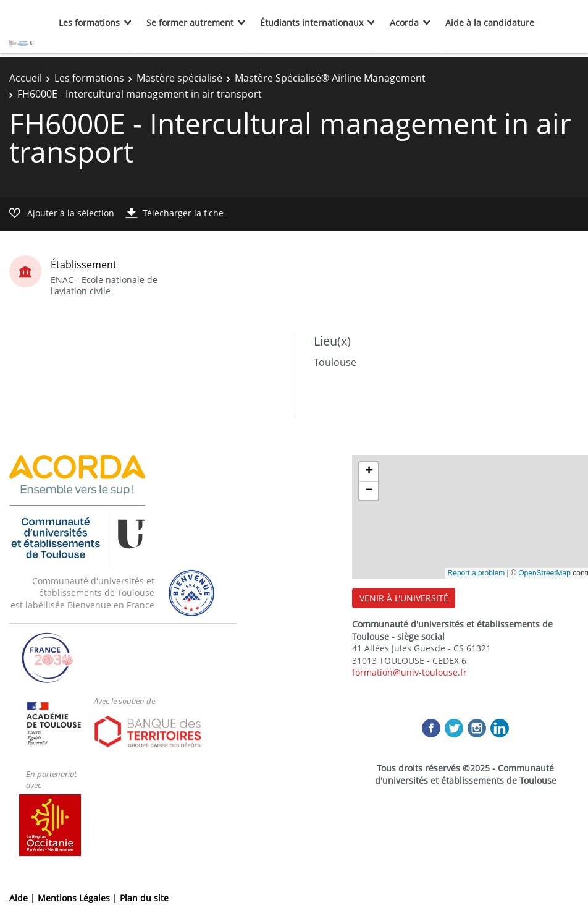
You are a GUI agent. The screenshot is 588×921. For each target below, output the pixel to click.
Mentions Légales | (79, 898)
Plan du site (144, 898)
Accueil (26, 78)
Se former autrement (190, 23)
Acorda (404, 23)
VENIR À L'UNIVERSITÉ (404, 598)
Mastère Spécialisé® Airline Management (330, 78)
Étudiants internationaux (312, 23)
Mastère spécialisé (179, 78)
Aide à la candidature (490, 23)
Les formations (89, 23)
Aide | (23, 898)
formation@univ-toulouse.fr (409, 672)
